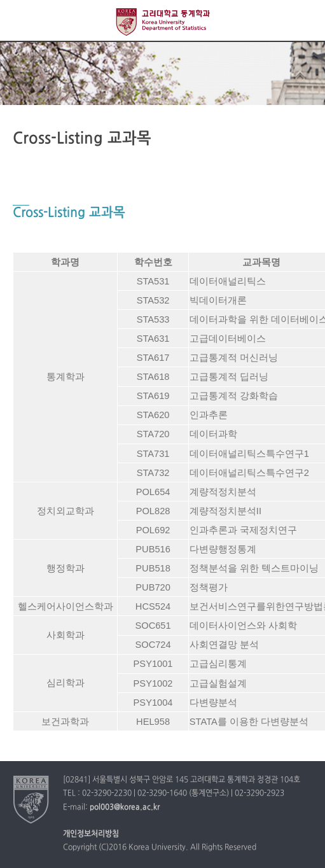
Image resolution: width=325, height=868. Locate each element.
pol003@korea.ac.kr (125, 808)
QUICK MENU (304, 21)
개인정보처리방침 (91, 834)
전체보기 (21, 21)
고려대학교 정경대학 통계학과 (163, 22)
